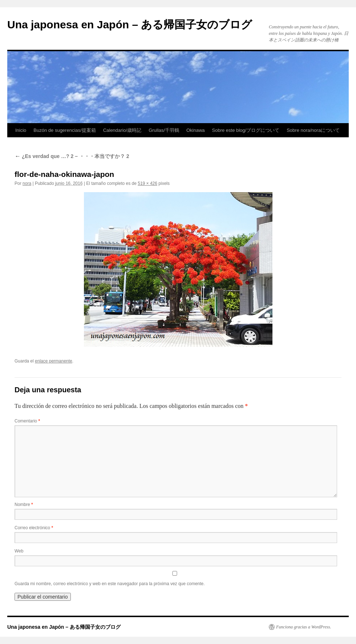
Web (19, 551)
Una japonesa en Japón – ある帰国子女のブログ (130, 25)
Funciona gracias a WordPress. (304, 627)
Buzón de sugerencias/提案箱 (64, 130)
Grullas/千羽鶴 (164, 130)
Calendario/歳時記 (122, 130)
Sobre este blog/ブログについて (246, 130)
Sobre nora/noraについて (313, 130)
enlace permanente (54, 361)
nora (27, 183)
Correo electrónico (34, 528)
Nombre (24, 505)
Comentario (27, 421)
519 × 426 (147, 183)
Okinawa (196, 130)
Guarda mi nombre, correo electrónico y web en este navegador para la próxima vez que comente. (110, 584)
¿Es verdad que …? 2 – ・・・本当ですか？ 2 (72, 156)
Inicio (21, 130)
